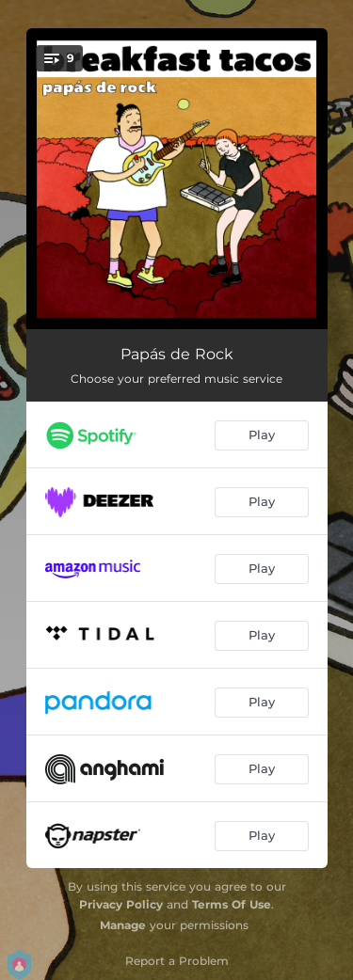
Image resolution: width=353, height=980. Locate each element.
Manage (123, 925)
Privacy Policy (121, 904)
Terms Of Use (232, 904)
